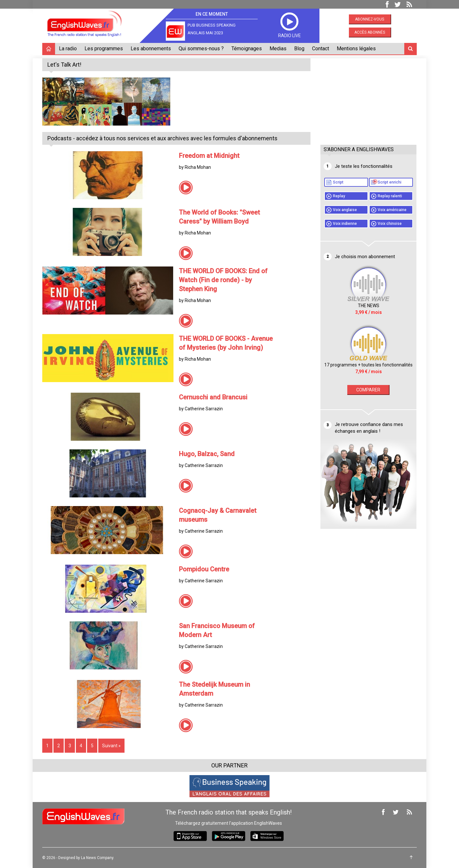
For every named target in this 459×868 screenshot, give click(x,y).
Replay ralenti (390, 196)
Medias (278, 49)
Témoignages (247, 49)
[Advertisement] (368, 98)
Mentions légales (356, 49)
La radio (68, 49)
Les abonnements (151, 49)
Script (338, 182)
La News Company (97, 858)
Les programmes (104, 49)
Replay (339, 196)
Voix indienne (345, 224)
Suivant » (111, 746)
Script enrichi (390, 182)
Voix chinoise (390, 224)
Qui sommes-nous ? (201, 49)
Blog (299, 49)
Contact (321, 49)
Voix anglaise (345, 210)
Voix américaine (392, 210)
